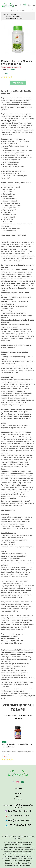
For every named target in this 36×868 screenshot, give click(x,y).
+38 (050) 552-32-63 (18, 816)
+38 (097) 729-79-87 (18, 820)
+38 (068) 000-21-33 (18, 825)
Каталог (13, 14)
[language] (16, 5)
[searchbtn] (32, 10)
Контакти (18, 799)
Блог (18, 796)
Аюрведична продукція (13, 16)
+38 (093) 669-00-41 (18, 811)
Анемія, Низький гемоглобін (14, 18)
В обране (18, 83)
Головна (5, 14)
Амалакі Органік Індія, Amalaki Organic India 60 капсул (17, 745)
